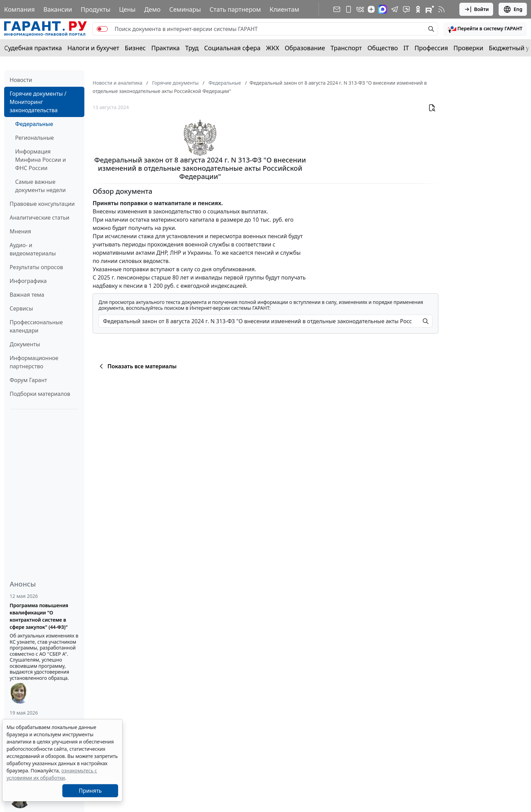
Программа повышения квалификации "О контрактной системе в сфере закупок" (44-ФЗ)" (39, 616)
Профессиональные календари (36, 326)
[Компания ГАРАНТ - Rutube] (430, 9)
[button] (485, 29)
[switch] (102, 29)
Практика (165, 48)
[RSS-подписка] (441, 9)
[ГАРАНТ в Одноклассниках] (418, 9)
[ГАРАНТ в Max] (383, 9)
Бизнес (135, 48)
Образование (305, 48)
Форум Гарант (28, 380)
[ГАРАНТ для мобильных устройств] (348, 9)
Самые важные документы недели (40, 186)
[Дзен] (371, 9)
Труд (192, 48)
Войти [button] (476, 9)
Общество (383, 48)
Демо (153, 9)
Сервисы (21, 308)
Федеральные (34, 124)
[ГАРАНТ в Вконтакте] (360, 9)
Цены (127, 9)
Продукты (95, 9)
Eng (513, 9)
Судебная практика (33, 48)
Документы (25, 344)
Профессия (431, 48)
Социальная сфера (232, 48)
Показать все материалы (137, 366)
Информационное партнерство (34, 362)
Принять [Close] (90, 791)
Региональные (34, 138)
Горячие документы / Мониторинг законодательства (38, 102)
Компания (19, 9)
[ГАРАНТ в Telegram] (395, 9)
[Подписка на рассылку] (337, 9)
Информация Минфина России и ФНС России (41, 160)
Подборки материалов (40, 394)
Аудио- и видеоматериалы (33, 249)
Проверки (468, 48)
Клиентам (284, 9)
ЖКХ (273, 48)
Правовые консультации (42, 204)
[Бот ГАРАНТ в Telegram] (406, 9)
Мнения (20, 231)
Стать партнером (235, 9)
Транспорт (346, 48)
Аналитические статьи (39, 218)
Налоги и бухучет (93, 48)
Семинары (185, 9)
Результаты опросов (36, 267)
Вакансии (58, 9)
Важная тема (27, 295)
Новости (21, 80)
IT (406, 48)
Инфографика (28, 281)
